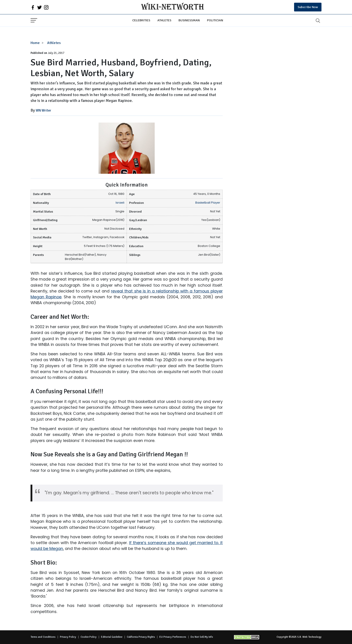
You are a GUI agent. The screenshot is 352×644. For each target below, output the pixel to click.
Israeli (120, 203)
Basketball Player (208, 203)
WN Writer (43, 110)
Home (35, 43)
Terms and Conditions (43, 637)
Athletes (164, 20)
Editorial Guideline (112, 637)
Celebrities (141, 20)
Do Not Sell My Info (202, 637)
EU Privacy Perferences (173, 637)
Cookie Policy (89, 637)
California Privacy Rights (141, 637)
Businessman (189, 20)
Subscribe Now (308, 7)
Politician (215, 20)
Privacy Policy (68, 637)
